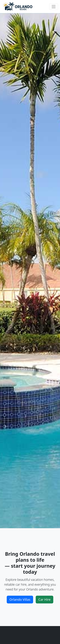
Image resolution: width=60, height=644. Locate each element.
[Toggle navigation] (54, 7)
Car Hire (44, 599)
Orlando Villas (20, 599)
